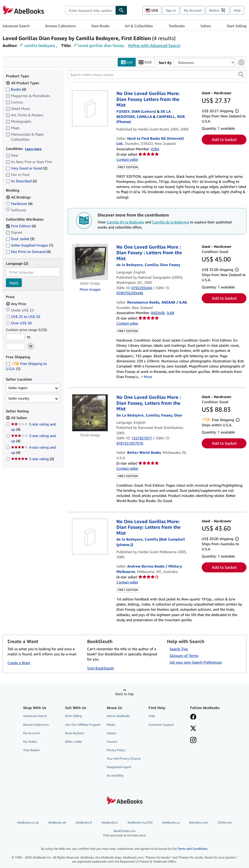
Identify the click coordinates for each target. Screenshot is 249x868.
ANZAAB (158, 313)
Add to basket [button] (224, 139)
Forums (112, 742)
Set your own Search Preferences (196, 662)
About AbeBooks (118, 716)
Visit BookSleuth (100, 668)
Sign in (171, 10)
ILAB (170, 313)
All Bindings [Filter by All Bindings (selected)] (19, 197)
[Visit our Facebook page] (193, 717)
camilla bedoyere (40, 45)
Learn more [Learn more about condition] (33, 149)
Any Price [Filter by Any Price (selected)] (16, 304)
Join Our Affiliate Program (83, 725)
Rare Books (100, 26)
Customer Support (161, 725)
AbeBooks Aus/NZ (140, 822)
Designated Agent (119, 767)
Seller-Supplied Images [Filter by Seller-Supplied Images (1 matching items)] (30, 245)
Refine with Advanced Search (154, 45)
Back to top (125, 694)
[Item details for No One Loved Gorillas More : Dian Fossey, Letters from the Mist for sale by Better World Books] (90, 413)
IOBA (155, 149)
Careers (112, 733)
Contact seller (127, 159)
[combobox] (90, 10)
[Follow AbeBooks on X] (193, 729)
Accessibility (115, 775)
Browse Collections (61, 26)
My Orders (30, 742)
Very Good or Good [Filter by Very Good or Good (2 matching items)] (27, 168)
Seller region (18, 388)
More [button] (148, 377)
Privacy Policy (116, 750)
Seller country (19, 398)
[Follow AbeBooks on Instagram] (193, 741)
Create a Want (19, 663)
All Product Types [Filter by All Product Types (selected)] (23, 83)
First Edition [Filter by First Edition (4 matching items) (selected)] (21, 226)
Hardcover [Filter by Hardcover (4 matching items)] (19, 204)
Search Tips (179, 649)
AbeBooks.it (110, 822)
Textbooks (177, 26)
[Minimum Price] (15, 337)
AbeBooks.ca (171, 822)
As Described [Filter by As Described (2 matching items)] (21, 181)
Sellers (206, 26)
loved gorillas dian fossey (101, 45)
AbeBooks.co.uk (28, 822)
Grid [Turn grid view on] (145, 62)
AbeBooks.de (57, 822)
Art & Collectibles (139, 26)
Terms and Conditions (192, 849)
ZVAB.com (225, 822)
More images (90, 289)
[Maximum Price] (15, 346)
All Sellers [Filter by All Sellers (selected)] (20, 418)
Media (111, 725)
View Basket (31, 750)
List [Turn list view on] (127, 62)
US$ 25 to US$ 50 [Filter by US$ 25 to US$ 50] (24, 317)
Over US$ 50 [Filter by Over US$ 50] (19, 323)
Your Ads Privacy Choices (124, 758)
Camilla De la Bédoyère (125, 222)
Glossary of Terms (184, 655)
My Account (193, 10)
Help (237, 10)
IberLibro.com (199, 822)
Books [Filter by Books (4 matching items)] (16, 89)
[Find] (121, 10)
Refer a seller (73, 742)
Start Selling (237, 26)
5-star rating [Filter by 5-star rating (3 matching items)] (33, 459)
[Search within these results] (157, 74)
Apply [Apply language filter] (14, 283)
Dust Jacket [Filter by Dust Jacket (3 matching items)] (20, 239)
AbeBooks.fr (84, 822)
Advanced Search (16, 26)
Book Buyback (75, 733)
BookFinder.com (125, 833)
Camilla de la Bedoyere (171, 222)
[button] (241, 74)
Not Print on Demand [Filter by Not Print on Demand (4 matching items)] (28, 252)
